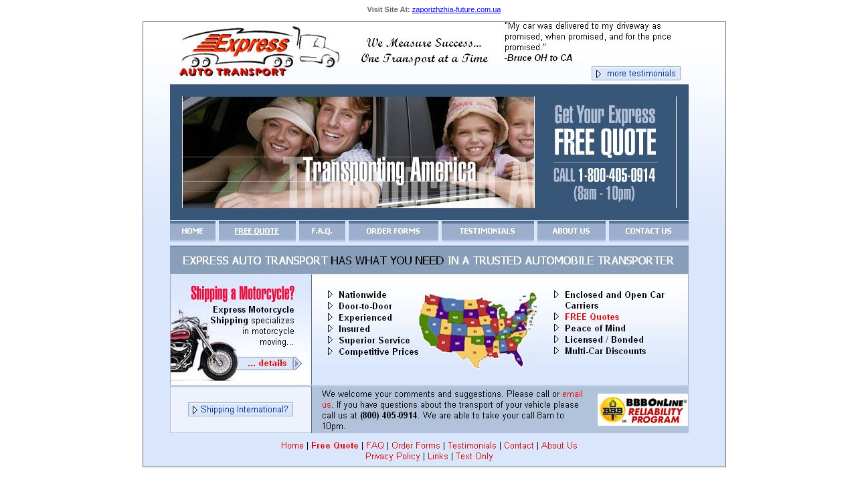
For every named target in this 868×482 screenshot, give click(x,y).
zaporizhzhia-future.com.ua (457, 9)
